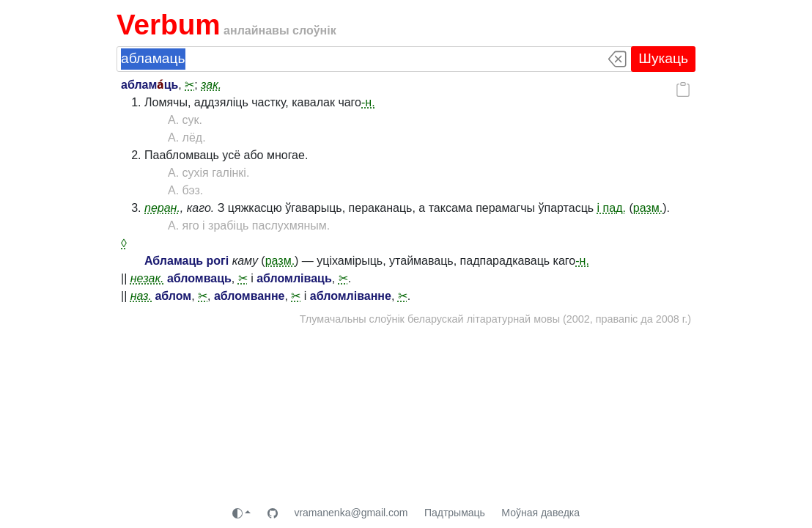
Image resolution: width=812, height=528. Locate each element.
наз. (141, 296)
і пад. (612, 208)
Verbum (169, 25)
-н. (368, 102)
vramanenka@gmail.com (351, 513)
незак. (147, 278)
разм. (648, 208)
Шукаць (663, 58)
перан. (162, 208)
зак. (211, 85)
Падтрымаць (455, 513)
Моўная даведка (540, 513)
